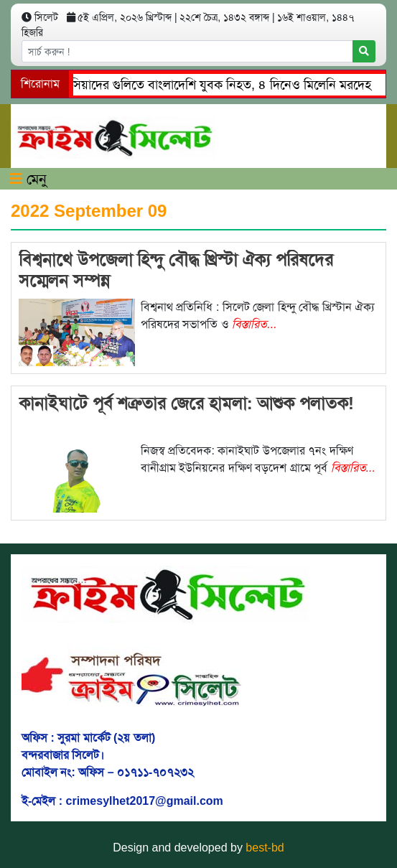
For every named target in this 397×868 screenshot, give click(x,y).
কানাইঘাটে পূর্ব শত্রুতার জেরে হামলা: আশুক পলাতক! (186, 403)
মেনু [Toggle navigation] (28, 179)
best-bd (265, 848)
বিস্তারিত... (254, 324)
